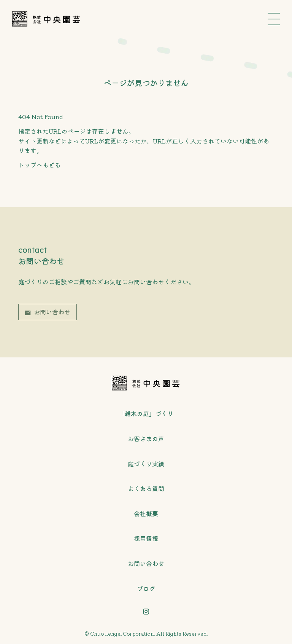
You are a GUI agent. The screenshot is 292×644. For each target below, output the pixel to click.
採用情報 (146, 538)
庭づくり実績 (146, 464)
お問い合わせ (52, 312)
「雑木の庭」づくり (146, 413)
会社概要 (146, 513)
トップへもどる (40, 165)
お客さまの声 (146, 438)
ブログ (146, 588)
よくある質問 (146, 488)
